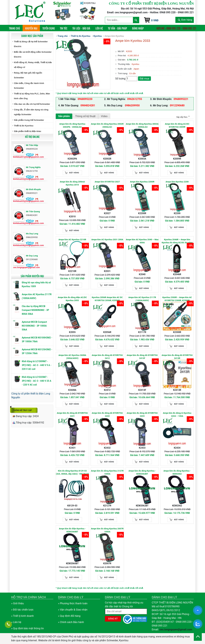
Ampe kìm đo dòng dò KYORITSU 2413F (142, 357)
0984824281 (88, 105)
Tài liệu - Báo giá (81, 28)
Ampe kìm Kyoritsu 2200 (177, 182)
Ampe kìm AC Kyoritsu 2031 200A (107, 240)
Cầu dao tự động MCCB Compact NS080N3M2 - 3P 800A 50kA (35, 310)
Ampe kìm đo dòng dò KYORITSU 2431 (72, 415)
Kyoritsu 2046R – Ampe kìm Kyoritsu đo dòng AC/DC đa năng (177, 241)
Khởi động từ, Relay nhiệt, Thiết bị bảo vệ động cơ (33, 65)
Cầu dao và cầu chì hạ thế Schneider (32, 104)
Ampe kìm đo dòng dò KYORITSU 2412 (107, 357)
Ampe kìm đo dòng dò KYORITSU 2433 (142, 415)
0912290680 (177, 105)
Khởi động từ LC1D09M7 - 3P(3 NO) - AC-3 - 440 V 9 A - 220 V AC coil (37, 365)
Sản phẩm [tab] (64, 116)
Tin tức (64, 28)
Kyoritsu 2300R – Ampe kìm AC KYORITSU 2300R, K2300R (177, 299)
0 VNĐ (155, 20)
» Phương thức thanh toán (73, 603)
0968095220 (85, 99)
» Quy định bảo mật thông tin (28, 628)
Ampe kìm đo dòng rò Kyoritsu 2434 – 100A (177, 415)
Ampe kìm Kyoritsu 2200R (142, 182)
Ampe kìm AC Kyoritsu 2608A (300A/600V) (72, 357)
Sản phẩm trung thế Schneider (29, 120)
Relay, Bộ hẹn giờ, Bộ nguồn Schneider (28, 75)
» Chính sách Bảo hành (71, 622)
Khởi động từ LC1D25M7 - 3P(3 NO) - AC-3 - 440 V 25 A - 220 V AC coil (37, 381)
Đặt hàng (74, 173)
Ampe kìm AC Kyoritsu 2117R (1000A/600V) (142, 299)
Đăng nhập (138, 28)
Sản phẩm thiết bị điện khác (28, 131)
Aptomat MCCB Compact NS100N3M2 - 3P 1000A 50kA (34, 326)
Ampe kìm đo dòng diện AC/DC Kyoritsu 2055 (72, 299)
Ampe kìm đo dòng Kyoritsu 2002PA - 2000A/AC (72, 125)
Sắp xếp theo (183, 117)
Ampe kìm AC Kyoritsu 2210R (72, 240)
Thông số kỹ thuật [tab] (85, 116)
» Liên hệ (16, 622)
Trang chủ (16, 28)
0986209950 (132, 105)
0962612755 (135, 99)
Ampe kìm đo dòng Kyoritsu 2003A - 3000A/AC (142, 125)
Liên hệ (99, 28)
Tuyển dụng (49, 28)
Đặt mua (144, 79)
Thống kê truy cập (22, 410)
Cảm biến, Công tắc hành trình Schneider (29, 86)
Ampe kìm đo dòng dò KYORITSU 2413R (177, 357)
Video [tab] (104, 116)
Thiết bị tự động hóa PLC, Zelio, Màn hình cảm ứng (32, 96)
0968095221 (181, 99)
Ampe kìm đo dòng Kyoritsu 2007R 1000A (107, 530)
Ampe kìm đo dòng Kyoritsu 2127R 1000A (107, 472)
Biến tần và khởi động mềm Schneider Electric (33, 54)
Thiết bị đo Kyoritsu (24, 126)
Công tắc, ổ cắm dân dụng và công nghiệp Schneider (31, 112)
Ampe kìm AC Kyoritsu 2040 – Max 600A (142, 241)
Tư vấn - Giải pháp (117, 28)
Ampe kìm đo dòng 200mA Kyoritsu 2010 (72, 183)
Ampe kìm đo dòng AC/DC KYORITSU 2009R (177, 125)
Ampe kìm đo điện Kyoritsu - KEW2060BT (72, 530)
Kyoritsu (98, 36)
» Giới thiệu (18, 603)
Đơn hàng (185, 20)
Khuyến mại (31, 28)
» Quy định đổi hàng (69, 616)
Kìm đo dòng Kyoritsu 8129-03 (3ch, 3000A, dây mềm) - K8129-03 (72, 472)
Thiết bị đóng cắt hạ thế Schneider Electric (31, 44)
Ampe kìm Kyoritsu (114, 36)
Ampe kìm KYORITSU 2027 (107, 182)
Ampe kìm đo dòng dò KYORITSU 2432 (107, 415)
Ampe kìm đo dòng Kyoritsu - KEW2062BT (142, 472)
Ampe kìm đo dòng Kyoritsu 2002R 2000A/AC (107, 125)
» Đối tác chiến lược (22, 610)
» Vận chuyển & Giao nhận (73, 610)
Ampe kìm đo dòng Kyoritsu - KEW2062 (177, 472)
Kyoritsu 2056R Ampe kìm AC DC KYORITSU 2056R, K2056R (107, 299)
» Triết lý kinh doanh (23, 616)
